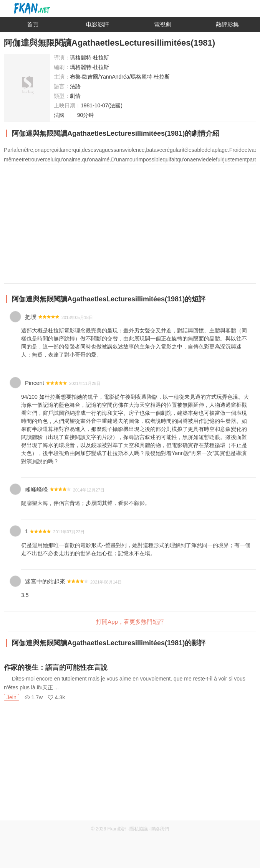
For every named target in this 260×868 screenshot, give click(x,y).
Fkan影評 (117, 829)
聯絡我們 (160, 829)
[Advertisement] (130, 767)
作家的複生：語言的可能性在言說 (56, 667)
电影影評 (98, 24)
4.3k (56, 697)
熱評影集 (227, 24)
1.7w (34, 697)
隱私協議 (139, 829)
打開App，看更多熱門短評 (130, 622)
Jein (12, 697)
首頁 (33, 24)
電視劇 (163, 24)
